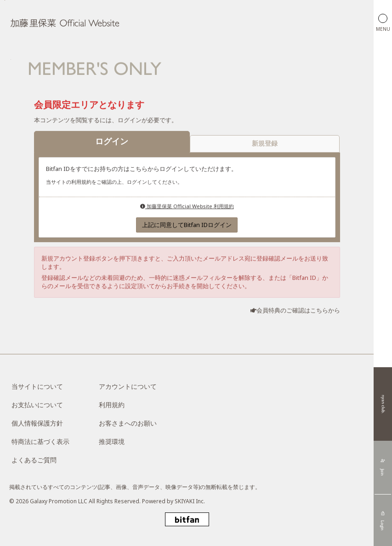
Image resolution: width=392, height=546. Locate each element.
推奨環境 (112, 441)
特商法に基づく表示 (40, 441)
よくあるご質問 (34, 460)
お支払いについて (37, 405)
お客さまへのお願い (128, 423)
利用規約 (112, 405)
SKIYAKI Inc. (190, 501)
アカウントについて (128, 386)
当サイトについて (37, 386)
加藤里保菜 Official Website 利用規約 (187, 207)
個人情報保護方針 (37, 423)
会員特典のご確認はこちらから (298, 311)
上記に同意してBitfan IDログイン (187, 225)
